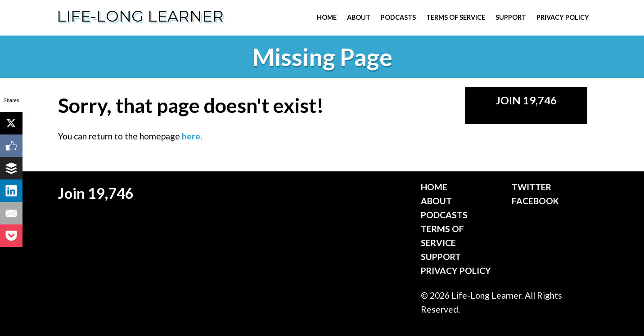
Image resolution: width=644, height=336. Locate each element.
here (191, 136)
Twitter (531, 187)
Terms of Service (456, 17)
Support (511, 17)
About (359, 17)
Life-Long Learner (140, 16)
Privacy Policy (563, 17)
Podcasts (398, 17)
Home (327, 17)
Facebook (535, 201)
